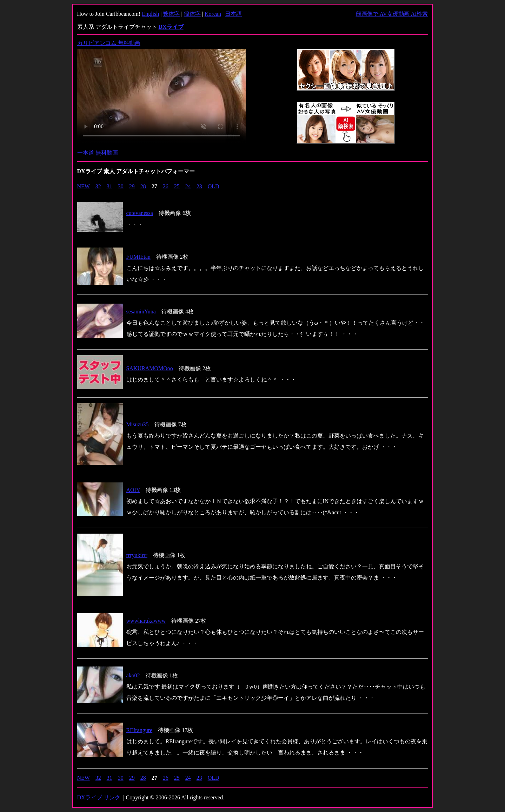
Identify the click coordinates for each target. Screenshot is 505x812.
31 (109, 186)
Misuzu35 (138, 424)
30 (121, 186)
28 (143, 186)
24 (188, 186)
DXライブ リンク (99, 797)
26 (166, 186)
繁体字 (171, 14)
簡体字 (192, 14)
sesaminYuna (141, 312)
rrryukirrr (137, 555)
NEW (84, 186)
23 (199, 186)
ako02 (133, 675)
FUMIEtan (138, 257)
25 (177, 186)
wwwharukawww (146, 621)
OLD (214, 186)
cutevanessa (140, 213)
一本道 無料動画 (98, 153)
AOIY (133, 490)
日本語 (233, 14)
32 (98, 186)
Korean (213, 14)
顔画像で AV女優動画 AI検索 (392, 14)
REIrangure (139, 730)
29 (132, 186)
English (150, 14)
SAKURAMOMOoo (150, 368)
